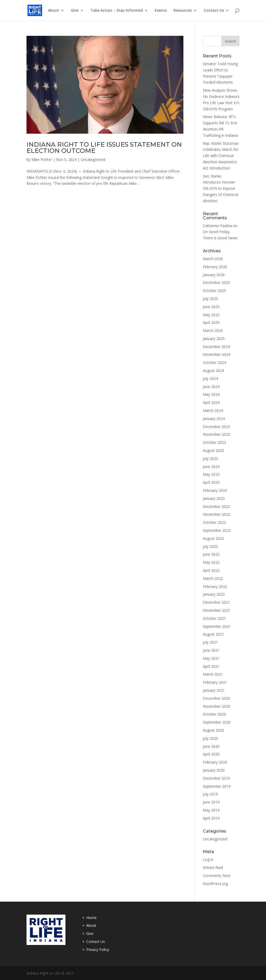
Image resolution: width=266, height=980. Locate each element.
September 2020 (217, 722)
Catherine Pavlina (217, 226)
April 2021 (211, 666)
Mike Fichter (42, 159)
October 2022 (214, 522)
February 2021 (215, 682)
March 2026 (213, 259)
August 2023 (213, 450)
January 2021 (214, 690)
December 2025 (216, 283)
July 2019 (210, 794)
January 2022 (214, 594)
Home (36, 11)
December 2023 (216, 427)
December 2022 (216, 506)
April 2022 (211, 570)
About (53, 11)
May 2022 (211, 562)
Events (161, 11)
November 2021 (217, 610)
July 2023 (210, 458)
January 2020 (214, 770)
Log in (208, 859)
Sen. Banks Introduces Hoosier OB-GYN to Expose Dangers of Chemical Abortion (221, 188)
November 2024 (217, 354)
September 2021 (217, 626)
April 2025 (211, 322)
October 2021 (214, 618)
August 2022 (213, 538)
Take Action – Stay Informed (117, 11)
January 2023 (214, 498)
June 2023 (211, 467)
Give (75, 11)
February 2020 (215, 762)
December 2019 (216, 778)
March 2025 (213, 331)
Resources (183, 11)
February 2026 (215, 267)
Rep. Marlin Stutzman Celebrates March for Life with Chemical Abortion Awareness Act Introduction (221, 156)
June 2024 (211, 387)
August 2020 (213, 730)
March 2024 (213, 410)
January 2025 (214, 339)
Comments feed (217, 876)
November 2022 (217, 514)
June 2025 (211, 307)
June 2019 (211, 802)
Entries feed (213, 867)
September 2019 (217, 786)
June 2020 (211, 746)
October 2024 (214, 362)
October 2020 (214, 714)
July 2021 (210, 642)
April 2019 (211, 818)
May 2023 (211, 474)
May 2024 (211, 394)
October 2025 (214, 291)
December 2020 (216, 698)
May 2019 (211, 810)
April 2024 (211, 402)
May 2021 (211, 658)
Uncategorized (93, 159)
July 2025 (210, 299)
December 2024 (216, 347)
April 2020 (211, 754)
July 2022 (210, 546)
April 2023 (211, 482)
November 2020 (217, 706)
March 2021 (213, 674)
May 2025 (211, 315)
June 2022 (211, 554)
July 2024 (210, 379)
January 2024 (214, 418)
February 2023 (215, 490)
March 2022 (213, 578)
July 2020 (210, 738)
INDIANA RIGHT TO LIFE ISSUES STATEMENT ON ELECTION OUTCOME (104, 148)
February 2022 (215, 586)
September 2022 (217, 530)
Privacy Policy (98, 950)
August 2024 (213, 370)
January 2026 (214, 275)
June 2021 (211, 650)
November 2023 (217, 434)
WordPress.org (215, 884)
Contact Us (214, 11)
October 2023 (214, 442)
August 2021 (213, 634)
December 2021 (216, 602)
